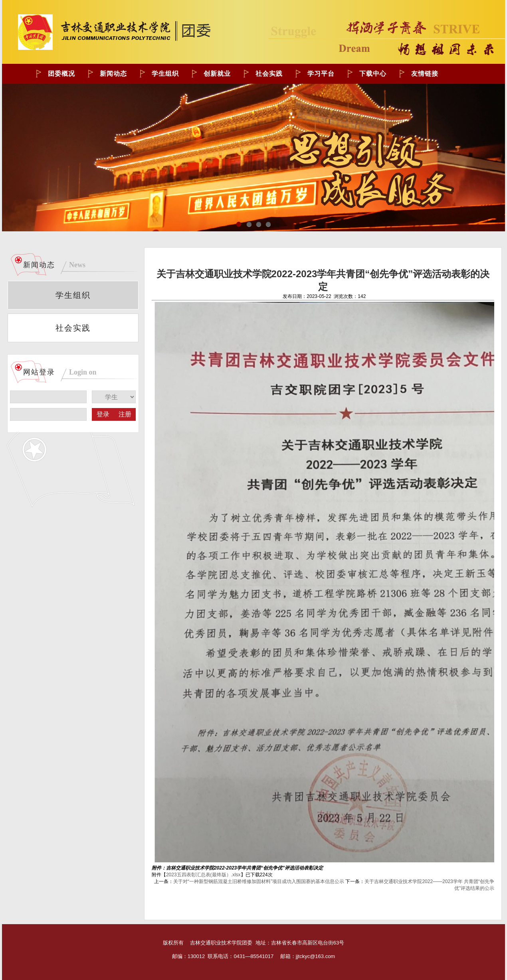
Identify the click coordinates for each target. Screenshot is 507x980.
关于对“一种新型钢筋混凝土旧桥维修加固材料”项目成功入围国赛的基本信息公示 (259, 881)
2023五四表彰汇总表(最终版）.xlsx (203, 875)
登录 (103, 414)
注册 (125, 414)
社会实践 (73, 328)
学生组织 (73, 295)
